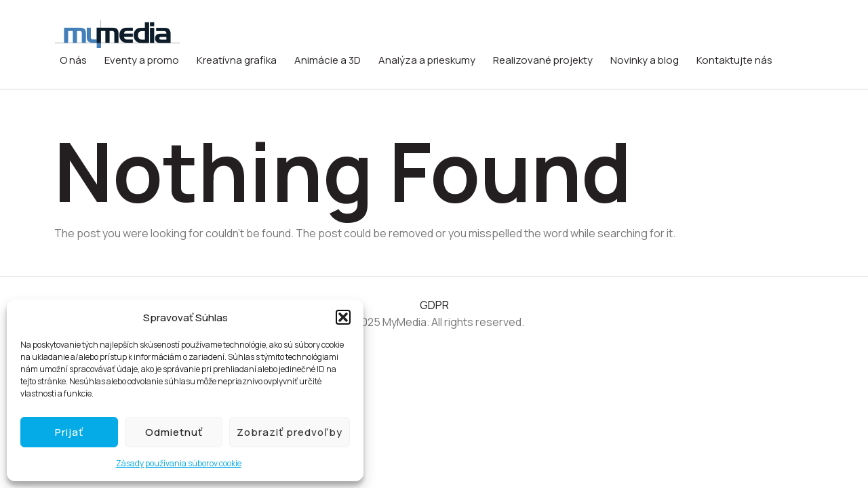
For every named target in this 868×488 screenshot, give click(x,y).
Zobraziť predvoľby (290, 432)
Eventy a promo (142, 60)
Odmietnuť (174, 432)
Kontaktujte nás (734, 60)
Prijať (69, 432)
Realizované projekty (543, 60)
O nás (73, 60)
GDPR (434, 305)
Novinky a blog (645, 60)
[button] (343, 317)
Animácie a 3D (328, 60)
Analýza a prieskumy (427, 60)
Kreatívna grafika (237, 60)
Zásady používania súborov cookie (179, 463)
